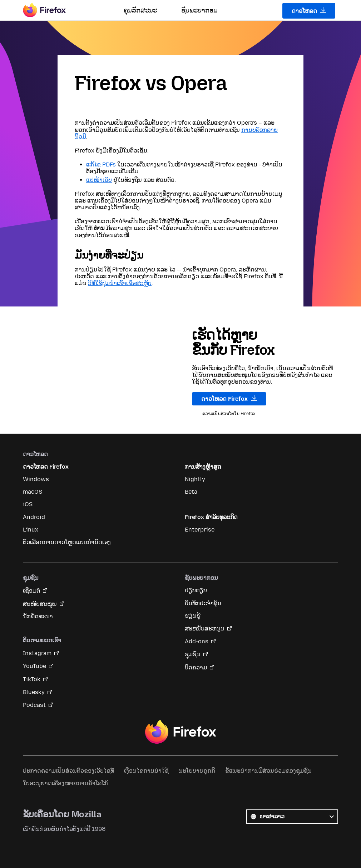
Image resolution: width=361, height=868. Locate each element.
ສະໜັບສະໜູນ (40, 604)
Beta (191, 492)
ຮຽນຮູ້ (193, 616)
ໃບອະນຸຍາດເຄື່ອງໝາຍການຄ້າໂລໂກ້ (65, 783)
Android (34, 517)
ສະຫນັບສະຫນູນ (205, 628)
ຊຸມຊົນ (193, 654)
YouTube (34, 666)
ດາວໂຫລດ (309, 11)
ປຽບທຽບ (196, 590)
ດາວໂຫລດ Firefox (229, 399)
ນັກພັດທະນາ (38, 616)
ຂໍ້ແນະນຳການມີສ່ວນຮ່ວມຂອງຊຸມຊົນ (268, 771)
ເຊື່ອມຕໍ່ (31, 591)
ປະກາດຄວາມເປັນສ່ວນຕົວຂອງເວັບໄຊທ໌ (68, 771)
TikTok (32, 679)
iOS (28, 504)
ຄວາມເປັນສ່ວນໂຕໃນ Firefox (229, 414)
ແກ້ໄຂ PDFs (101, 164)
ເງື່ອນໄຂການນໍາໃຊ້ (146, 771)
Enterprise (200, 530)
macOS (33, 492)
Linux (31, 530)
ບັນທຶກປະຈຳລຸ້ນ (203, 603)
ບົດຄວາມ (196, 667)
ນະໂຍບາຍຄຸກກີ (197, 771)
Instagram (37, 653)
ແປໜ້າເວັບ (99, 180)
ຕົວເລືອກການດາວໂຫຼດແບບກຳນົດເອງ (67, 542)
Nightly (195, 479)
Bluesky (34, 692)
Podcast (34, 705)
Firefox (180, 732)
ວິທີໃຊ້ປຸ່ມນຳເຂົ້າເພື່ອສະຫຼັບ (120, 283)
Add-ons (197, 641)
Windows (36, 479)
